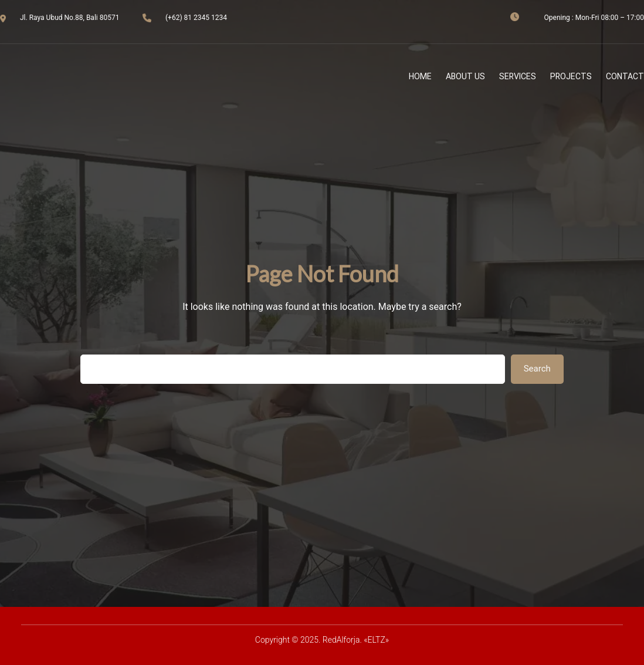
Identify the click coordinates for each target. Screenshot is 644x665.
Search (537, 369)
